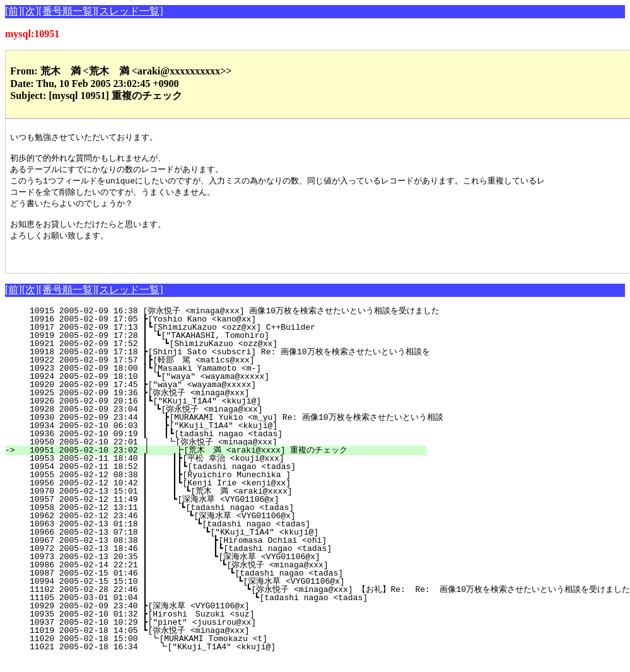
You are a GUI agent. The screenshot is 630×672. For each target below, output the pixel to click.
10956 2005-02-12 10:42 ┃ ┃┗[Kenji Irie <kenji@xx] (226, 495)
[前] (14, 11)
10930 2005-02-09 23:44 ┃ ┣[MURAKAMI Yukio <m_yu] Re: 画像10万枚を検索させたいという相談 (231, 430)
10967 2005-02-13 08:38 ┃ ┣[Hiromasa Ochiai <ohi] (225, 553)
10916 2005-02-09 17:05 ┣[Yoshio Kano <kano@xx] (234, 332)
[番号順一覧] (67, 11)
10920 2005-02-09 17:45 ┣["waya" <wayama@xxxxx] (234, 397)
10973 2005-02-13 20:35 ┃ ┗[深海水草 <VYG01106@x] (221, 569)
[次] (31, 11)
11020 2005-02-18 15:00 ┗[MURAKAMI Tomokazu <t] (233, 651)
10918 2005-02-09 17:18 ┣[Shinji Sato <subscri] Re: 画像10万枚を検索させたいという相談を (225, 364)
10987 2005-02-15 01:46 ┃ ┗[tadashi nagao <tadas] (223, 586)
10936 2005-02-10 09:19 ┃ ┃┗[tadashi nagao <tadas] (227, 446)
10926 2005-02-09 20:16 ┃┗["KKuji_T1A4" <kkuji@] (231, 414)
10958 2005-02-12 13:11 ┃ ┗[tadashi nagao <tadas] (228, 520)
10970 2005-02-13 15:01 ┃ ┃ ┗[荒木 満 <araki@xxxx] (222, 504)
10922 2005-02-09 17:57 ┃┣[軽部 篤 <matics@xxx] (228, 373)
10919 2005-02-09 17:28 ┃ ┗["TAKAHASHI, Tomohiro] (230, 348)
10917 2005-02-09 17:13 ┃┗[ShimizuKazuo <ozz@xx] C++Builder (231, 340)
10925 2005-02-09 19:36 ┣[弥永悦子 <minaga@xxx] (230, 405)
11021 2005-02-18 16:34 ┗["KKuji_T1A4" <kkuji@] (232, 659)
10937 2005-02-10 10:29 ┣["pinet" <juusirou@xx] (234, 635)
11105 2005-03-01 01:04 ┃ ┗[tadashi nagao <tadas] (220, 610)
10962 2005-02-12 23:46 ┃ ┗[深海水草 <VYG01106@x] (224, 528)
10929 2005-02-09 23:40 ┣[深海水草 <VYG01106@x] (230, 618)
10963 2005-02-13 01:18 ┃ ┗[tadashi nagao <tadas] (226, 536)
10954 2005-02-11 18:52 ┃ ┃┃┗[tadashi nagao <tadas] (224, 479)
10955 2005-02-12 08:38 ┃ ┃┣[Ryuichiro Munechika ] (226, 487)
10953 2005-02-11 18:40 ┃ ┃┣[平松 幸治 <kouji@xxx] (223, 471)
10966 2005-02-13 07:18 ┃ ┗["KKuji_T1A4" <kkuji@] (225, 545)
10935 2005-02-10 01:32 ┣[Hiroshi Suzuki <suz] (233, 627)
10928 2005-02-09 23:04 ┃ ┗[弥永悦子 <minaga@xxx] (227, 422)
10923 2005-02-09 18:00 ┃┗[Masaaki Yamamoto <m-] (231, 381)
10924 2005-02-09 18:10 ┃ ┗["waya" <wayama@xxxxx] (230, 389)
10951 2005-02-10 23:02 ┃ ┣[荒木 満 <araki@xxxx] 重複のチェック (219, 463)
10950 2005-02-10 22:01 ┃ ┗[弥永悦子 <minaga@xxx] (226, 455)
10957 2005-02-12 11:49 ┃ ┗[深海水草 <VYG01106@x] (225, 512)
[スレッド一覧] (130, 11)
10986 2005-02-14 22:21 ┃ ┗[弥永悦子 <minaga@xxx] (220, 577)
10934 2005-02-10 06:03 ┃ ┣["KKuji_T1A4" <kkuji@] (230, 438)
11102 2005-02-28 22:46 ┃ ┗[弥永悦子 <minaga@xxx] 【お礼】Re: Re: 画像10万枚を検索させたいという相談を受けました (324, 602)
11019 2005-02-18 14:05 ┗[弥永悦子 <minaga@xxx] (230, 643)
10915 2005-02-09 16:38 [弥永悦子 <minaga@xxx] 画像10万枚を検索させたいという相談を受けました (230, 323)
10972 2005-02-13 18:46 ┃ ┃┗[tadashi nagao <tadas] (222, 561)
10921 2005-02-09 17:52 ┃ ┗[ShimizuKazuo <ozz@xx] (230, 356)
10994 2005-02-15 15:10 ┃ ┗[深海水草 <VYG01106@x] (219, 594)
